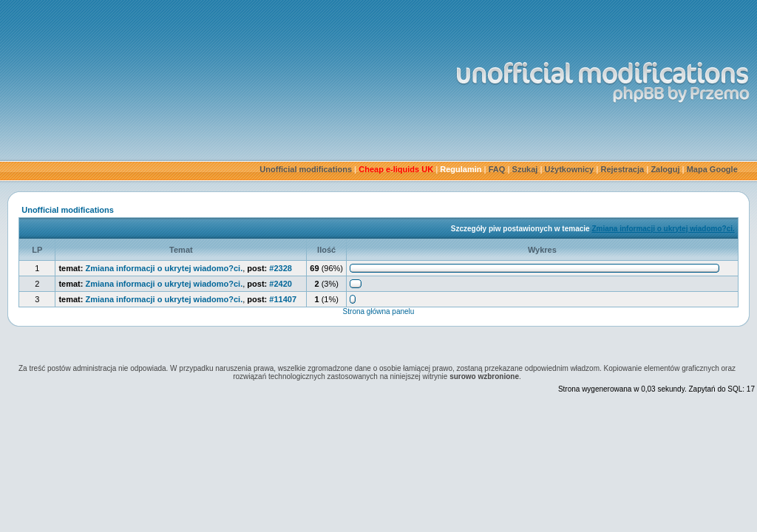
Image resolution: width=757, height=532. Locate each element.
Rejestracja (622, 169)
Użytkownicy (570, 169)
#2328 (281, 268)
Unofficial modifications (306, 169)
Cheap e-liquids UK (396, 169)
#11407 (283, 299)
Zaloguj (665, 169)
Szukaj (525, 169)
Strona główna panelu (379, 311)
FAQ (497, 169)
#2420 (281, 284)
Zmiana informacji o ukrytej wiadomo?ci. (663, 229)
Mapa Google (712, 169)
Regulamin (461, 169)
